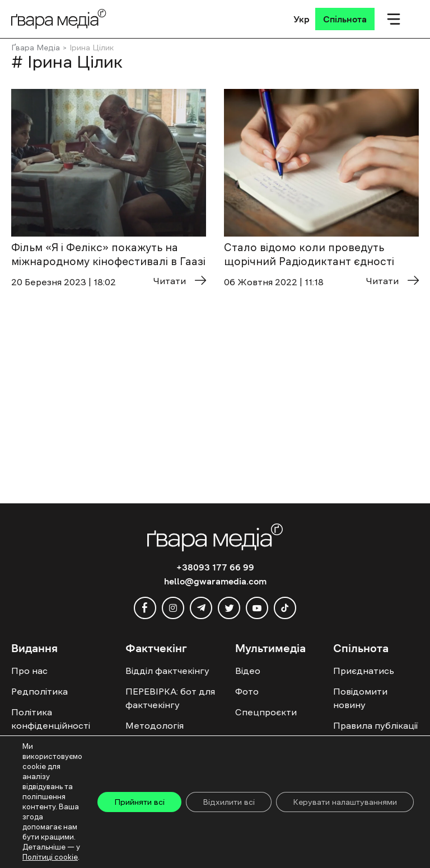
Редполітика (39, 691)
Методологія (155, 725)
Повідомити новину (360, 698)
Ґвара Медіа (36, 48)
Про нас (29, 671)
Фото (247, 691)
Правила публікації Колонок (375, 732)
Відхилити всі (229, 802)
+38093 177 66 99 (215, 567)
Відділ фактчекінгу (167, 671)
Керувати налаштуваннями (345, 802)
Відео (248, 671)
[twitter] (229, 608)
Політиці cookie (50, 857)
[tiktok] (285, 608)
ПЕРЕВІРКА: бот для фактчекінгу (170, 698)
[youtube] (257, 608)
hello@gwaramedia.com (215, 581)
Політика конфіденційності (51, 719)
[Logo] (59, 19)
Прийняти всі (139, 802)
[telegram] (201, 608)
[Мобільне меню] (394, 19)
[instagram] (173, 608)
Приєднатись (364, 671)
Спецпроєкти (266, 712)
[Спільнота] (345, 19)
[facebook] (145, 608)
